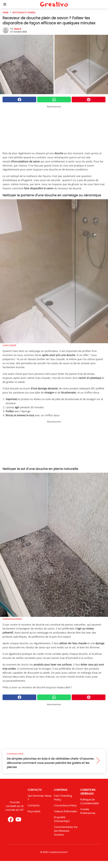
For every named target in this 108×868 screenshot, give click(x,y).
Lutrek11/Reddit (9, 345)
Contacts (34, 805)
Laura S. (18, 29)
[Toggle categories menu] (5, 4)
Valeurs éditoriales (66, 811)
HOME (5, 12)
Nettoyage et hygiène (24, 12)
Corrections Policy (65, 805)
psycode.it (34, 811)
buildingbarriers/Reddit (12, 619)
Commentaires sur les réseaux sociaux (66, 831)
